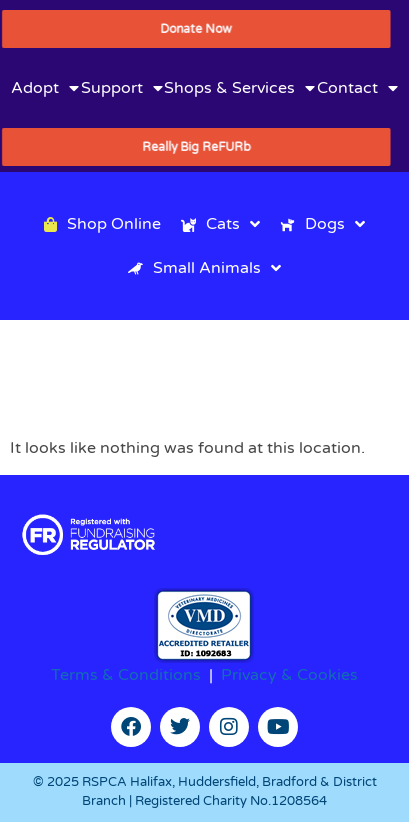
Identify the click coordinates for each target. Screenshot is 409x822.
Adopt (45, 88)
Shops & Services (239, 88)
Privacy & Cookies (289, 675)
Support (122, 88)
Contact (357, 88)
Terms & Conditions (126, 675)
